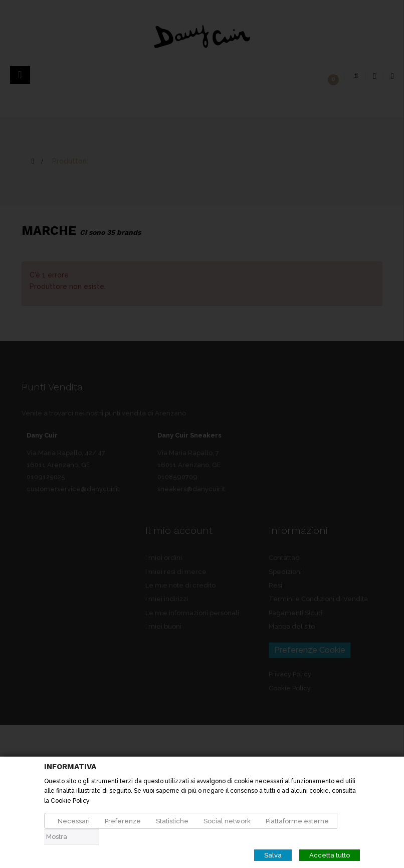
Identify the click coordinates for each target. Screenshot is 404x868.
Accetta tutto (330, 855)
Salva (273, 855)
